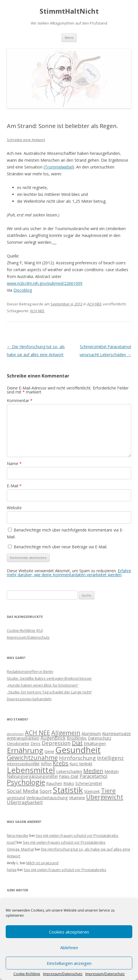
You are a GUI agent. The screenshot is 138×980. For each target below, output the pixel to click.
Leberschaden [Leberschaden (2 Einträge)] (69, 771)
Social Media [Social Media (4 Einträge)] (23, 791)
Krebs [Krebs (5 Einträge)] (61, 763)
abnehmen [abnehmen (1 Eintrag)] (15, 734)
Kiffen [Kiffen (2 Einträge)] (46, 764)
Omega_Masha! (20, 849)
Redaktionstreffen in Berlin (30, 671)
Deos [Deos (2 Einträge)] (35, 743)
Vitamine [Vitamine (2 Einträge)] (77, 798)
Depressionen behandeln (29, 699)
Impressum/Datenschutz (63, 974)
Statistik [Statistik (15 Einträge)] (68, 790)
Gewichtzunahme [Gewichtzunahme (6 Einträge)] (32, 757)
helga (12, 870)
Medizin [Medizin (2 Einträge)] (111, 771)
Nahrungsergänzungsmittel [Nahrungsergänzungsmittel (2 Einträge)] (32, 776)
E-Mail (14, 486)
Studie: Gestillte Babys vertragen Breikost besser (49, 678)
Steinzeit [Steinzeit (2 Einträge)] (92, 791)
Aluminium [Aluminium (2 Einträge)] (91, 734)
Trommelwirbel (59, 167)
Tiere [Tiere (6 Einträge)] (108, 791)
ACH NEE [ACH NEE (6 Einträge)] (37, 733)
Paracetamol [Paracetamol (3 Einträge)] (94, 776)
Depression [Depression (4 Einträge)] (56, 743)
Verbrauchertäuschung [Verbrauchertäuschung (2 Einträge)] (47, 798)
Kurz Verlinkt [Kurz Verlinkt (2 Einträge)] (81, 764)
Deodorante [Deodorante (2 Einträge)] (18, 743)
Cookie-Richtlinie (27, 974)
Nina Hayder (18, 835)
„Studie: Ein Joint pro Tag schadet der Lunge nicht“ (49, 692)
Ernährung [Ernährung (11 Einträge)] (25, 750)
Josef (11, 842)
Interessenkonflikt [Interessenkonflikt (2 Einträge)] (23, 764)
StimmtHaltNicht (69, 11)
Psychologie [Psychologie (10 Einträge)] (26, 782)
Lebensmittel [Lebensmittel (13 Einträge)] (31, 770)
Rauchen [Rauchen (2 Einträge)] (54, 783)
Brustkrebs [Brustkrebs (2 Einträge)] (77, 738)
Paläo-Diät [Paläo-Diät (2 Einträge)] (69, 776)
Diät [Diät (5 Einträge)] (77, 743)
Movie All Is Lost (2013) (54, 244)
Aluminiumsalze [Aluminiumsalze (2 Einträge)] (116, 734)
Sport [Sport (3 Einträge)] (46, 791)
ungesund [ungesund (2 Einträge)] (16, 798)
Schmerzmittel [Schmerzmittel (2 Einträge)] (89, 783)
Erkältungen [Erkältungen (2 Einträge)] (95, 743)
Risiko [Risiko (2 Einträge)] (69, 783)
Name (14, 463)
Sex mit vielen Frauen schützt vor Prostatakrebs (77, 835)
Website (14, 508)
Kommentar (20, 400)
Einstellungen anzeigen (69, 963)
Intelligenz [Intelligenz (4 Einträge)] (110, 758)
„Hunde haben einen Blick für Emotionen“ (43, 685)
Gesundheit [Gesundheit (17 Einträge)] (78, 750)
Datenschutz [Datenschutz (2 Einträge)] (100, 738)
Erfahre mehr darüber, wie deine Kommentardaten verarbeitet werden (69, 573)
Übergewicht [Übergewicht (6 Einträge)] (105, 797)
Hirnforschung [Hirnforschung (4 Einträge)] (77, 758)
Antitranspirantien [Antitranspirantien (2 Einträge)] (23, 738)
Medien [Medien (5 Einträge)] (93, 771)
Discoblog (23, 290)
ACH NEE (95, 304)
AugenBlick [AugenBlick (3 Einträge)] (53, 738)
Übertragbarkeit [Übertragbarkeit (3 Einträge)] (25, 802)
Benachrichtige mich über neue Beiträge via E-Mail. (60, 547)
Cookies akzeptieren (69, 932)
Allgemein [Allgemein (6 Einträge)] (66, 733)
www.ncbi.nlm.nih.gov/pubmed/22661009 (45, 283)
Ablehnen (69, 947)
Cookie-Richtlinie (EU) (25, 630)
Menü (69, 37)
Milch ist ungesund (42, 863)
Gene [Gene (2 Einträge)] (49, 751)
